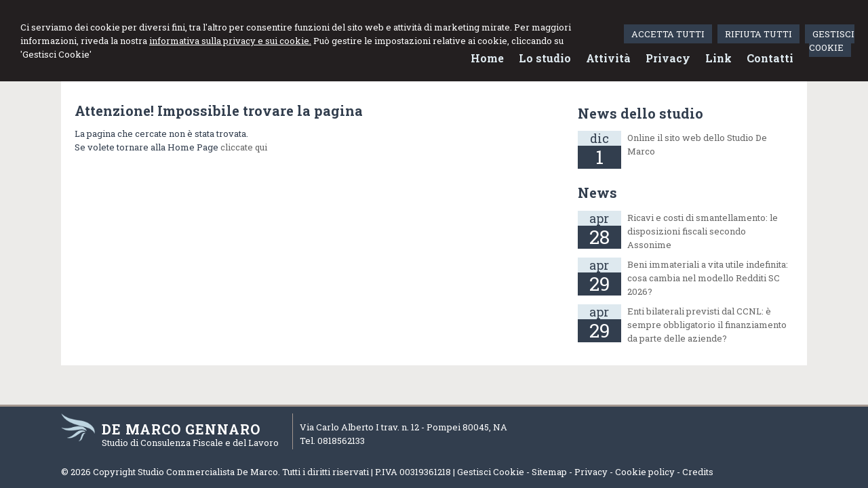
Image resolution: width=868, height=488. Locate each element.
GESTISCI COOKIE (832, 41)
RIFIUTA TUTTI (758, 34)
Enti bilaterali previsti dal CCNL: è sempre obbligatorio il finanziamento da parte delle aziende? (707, 325)
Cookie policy (645, 472)
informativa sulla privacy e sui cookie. (230, 41)
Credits (698, 472)
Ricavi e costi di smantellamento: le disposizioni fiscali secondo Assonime (703, 231)
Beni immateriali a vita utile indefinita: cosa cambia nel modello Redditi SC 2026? (708, 278)
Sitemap (549, 472)
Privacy (591, 472)
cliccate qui (244, 147)
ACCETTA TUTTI (668, 34)
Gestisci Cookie (491, 472)
